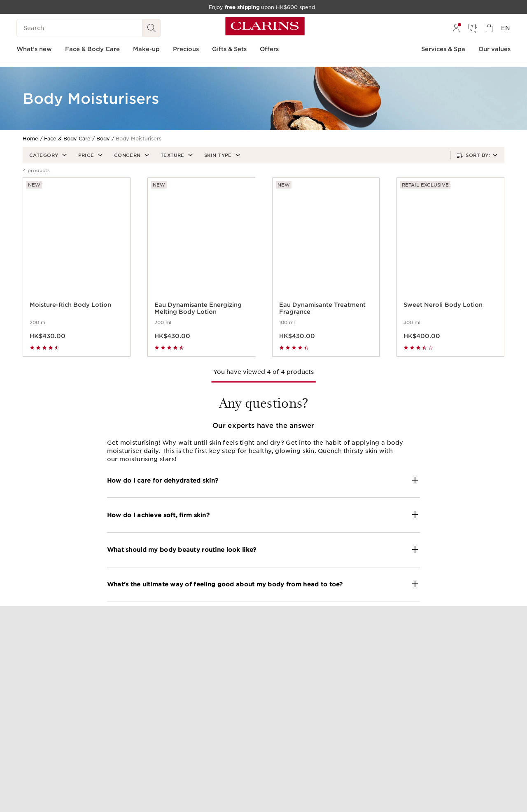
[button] (47, 155)
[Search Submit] (152, 28)
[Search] (79, 28)
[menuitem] (456, 28)
